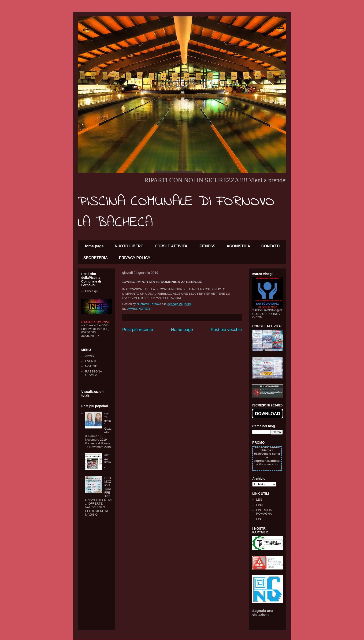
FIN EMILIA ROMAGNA (264, 512)
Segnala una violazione (263, 613)
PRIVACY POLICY (135, 258)
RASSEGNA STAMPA (93, 373)
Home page (93, 246)
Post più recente (138, 330)
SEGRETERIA (96, 258)
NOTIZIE (144, 309)
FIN (258, 519)
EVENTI (91, 361)
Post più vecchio (226, 330)
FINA (260, 505)
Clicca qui (92, 291)
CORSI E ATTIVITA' (172, 246)
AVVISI (132, 309)
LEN (259, 500)
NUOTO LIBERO (129, 246)
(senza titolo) (107, 419)
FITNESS (208, 246)
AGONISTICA (238, 246)
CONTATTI (271, 246)
